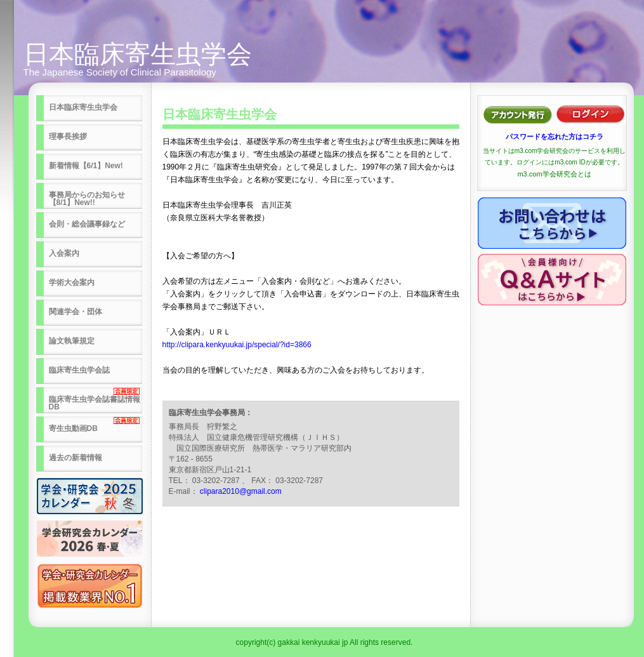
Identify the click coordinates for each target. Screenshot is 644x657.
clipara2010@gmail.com (241, 491)
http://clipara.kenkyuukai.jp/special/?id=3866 (237, 345)
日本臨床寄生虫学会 (138, 54)
